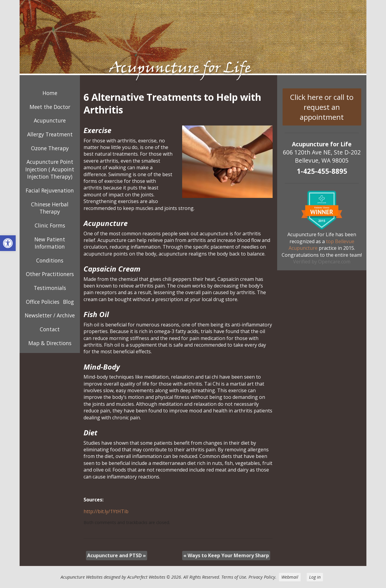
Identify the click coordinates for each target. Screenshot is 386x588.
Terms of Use (234, 577)
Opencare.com (334, 262)
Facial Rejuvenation (50, 190)
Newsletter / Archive (50, 315)
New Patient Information (50, 243)
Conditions (50, 260)
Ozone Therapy (50, 148)
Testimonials (50, 288)
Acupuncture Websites (82, 577)
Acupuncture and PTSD (117, 555)
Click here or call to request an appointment (322, 107)
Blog (68, 302)
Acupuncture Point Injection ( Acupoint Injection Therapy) (50, 169)
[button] (8, 243)
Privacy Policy (262, 577)
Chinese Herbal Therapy (50, 208)
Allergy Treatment (50, 134)
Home (50, 93)
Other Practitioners (50, 274)
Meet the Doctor (50, 107)
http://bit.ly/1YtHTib (106, 511)
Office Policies (43, 302)
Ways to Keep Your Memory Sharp (226, 555)
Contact (50, 329)
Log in (315, 577)
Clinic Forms (50, 225)
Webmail (290, 577)
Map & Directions (50, 343)
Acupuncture (50, 120)
